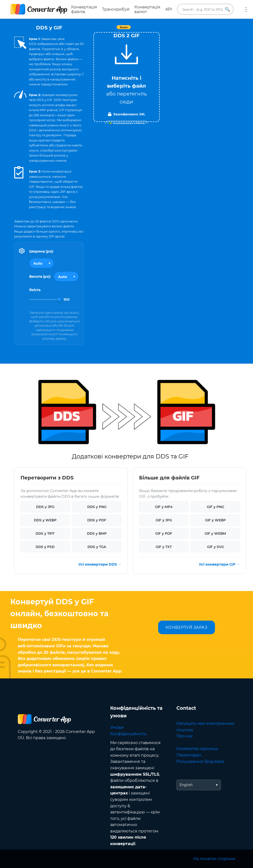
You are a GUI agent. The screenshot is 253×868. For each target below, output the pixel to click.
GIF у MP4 (164, 507)
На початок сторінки (214, 859)
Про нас (185, 736)
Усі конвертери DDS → (100, 564)
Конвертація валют (147, 9)
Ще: (246, 9)
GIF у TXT (164, 547)
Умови (117, 727)
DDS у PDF (97, 520)
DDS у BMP (97, 533)
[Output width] (42, 263)
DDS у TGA (97, 547)
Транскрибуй (116, 9)
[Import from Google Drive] (126, 124)
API (169, 9)
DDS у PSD (45, 547)
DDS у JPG (45, 507)
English (186, 785)
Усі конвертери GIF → (219, 564)
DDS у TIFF (45, 533)
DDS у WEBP (45, 520)
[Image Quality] (45, 299)
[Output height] (66, 276)
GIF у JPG (164, 520)
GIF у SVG (215, 547)
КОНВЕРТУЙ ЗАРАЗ (187, 627)
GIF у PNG (215, 507)
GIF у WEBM (215, 533)
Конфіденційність (128, 734)
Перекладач (189, 755)
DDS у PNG (97, 507)
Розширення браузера (200, 761)
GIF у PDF (164, 533)
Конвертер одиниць (197, 749)
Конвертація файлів (84, 9)
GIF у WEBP (215, 520)
